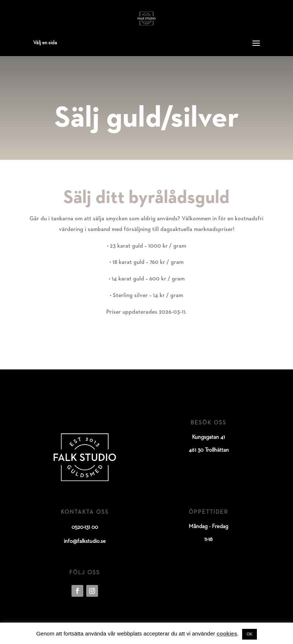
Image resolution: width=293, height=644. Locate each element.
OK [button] (250, 634)
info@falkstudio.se (85, 541)
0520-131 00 (85, 527)
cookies (227, 633)
